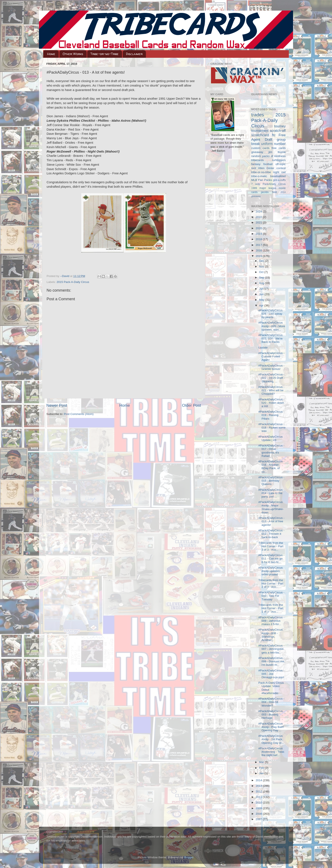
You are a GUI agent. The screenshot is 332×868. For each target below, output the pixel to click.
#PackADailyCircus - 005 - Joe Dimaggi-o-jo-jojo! (271, 674)
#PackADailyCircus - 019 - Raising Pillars (271, 415)
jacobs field (269, 192)
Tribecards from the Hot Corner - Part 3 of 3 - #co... (271, 546)
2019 (259, 234)
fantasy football (262, 164)
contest (281, 168)
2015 (259, 256)
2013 (259, 786)
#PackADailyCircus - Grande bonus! (271, 367)
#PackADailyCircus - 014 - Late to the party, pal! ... (271, 493)
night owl (279, 172)
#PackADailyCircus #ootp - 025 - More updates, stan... (272, 326)
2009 (259, 808)
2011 (259, 797)
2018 (259, 239)
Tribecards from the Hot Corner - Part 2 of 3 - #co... (271, 583)
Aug (262, 283)
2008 (259, 814)
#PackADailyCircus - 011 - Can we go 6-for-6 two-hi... (271, 559)
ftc (274, 135)
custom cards (260, 148)
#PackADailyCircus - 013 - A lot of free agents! (271, 521)
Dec (262, 261)
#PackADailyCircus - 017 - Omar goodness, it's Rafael (271, 451)
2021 (259, 223)
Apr (262, 305)
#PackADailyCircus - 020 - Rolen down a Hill (271, 403)
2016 (259, 250)
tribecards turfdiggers (269, 160)
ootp (258, 184)
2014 (259, 780)
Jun (262, 294)
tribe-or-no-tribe (261, 172)
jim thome (277, 152)
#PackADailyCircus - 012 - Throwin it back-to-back (271, 534)
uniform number (273, 144)
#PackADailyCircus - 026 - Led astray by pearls (271, 314)
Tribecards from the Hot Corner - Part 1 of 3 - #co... (271, 608)
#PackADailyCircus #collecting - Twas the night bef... (271, 752)
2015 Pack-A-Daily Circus (73, 282)
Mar (262, 762)
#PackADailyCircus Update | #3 (270, 438)
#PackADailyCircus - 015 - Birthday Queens (271, 481)
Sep (262, 278)
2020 (259, 228)
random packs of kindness (269, 156)
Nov (262, 267)
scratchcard (260, 135)
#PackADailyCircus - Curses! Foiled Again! (271, 356)
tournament (260, 131)
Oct (262, 272)
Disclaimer (134, 54)
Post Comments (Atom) (79, 414)
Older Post (192, 405)
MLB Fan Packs (262, 180)
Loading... (217, 161)
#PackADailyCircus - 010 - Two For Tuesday (271, 596)
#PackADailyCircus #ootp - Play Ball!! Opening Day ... (271, 727)
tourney (280, 126)
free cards (279, 148)
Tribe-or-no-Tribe (104, 54)
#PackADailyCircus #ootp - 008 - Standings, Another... (270, 635)
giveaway (257, 152)
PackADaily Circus (274, 184)
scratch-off (278, 131)
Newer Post (57, 405)
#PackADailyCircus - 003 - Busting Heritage (271, 714)
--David (65, 276)
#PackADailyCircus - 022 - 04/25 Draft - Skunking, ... (272, 378)
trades (258, 115)
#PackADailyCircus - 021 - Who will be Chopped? (271, 390)
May (262, 300)
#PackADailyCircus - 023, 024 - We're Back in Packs (271, 338)
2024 (259, 211)
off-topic (281, 164)
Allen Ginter (266, 168)
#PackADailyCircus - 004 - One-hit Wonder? (271, 702)
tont (254, 168)
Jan (262, 773)
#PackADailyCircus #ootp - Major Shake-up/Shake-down (271, 507)
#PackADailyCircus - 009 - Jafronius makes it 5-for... (271, 621)
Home (51, 54)
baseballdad (278, 176)
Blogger (189, 857)
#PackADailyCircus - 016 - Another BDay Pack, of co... (271, 467)
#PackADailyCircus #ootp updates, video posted (270, 571)
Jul (261, 289)
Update (263, 348)
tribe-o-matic (259, 176)
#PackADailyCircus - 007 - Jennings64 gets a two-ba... (271, 649)
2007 (259, 819)
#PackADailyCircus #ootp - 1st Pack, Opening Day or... (271, 739)
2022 (259, 217)
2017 (259, 245)
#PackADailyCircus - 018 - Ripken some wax (272, 428)
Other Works (73, 54)
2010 (259, 803)
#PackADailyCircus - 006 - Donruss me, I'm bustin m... (272, 661)
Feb (262, 768)
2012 (259, 792)
